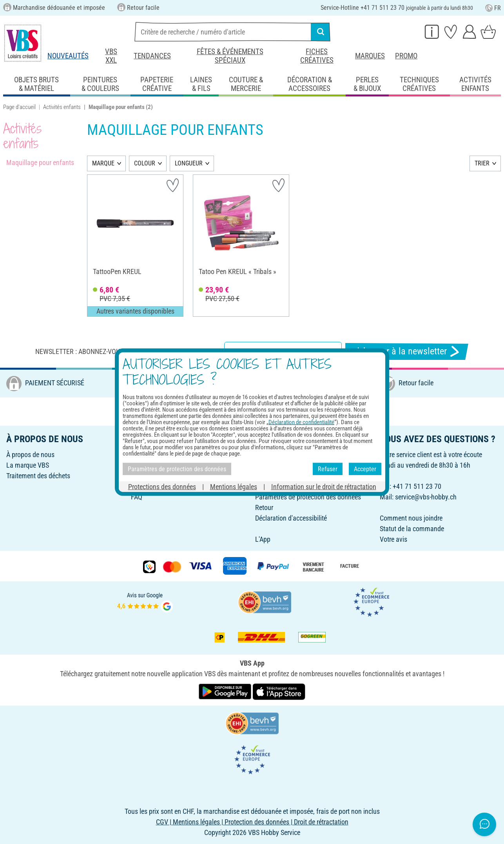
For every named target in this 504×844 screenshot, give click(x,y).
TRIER (482, 163)
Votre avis (393, 539)
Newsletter (145, 476)
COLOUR (145, 163)
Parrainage (146, 465)
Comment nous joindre (411, 518)
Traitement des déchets (38, 476)
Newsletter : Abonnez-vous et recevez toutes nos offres (128, 351)
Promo (406, 56)
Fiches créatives (317, 56)
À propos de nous (30, 455)
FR (493, 8)
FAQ (137, 497)
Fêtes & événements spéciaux (230, 56)
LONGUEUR (189, 163)
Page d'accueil (19, 107)
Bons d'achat (149, 455)
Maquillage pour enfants (40, 162)
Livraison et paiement (285, 465)
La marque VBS (28, 465)
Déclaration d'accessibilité (291, 518)
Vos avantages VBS (282, 476)
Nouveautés (68, 56)
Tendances (152, 56)
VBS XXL (111, 56)
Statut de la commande (412, 529)
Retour (264, 507)
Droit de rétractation (282, 455)
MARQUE (103, 163)
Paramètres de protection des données (308, 497)
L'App (263, 539)
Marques (370, 56)
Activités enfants (62, 107)
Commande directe (281, 486)
